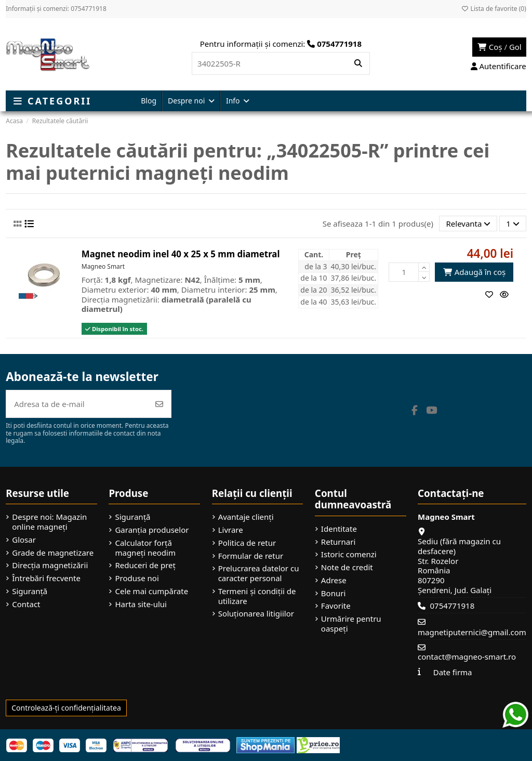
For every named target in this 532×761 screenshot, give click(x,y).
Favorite (336, 606)
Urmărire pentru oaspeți (351, 624)
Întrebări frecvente (46, 578)
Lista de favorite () (493, 9)
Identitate (339, 529)
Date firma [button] (453, 672)
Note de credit (347, 567)
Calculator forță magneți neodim (145, 548)
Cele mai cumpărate (151, 591)
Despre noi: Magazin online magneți (49, 522)
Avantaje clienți (246, 517)
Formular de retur (251, 556)
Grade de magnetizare (53, 553)
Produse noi (137, 578)
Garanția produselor (152, 530)
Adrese (334, 580)
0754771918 (452, 606)
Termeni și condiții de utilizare (257, 596)
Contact (26, 604)
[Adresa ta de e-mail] (77, 404)
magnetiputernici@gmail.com (472, 632)
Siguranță (30, 591)
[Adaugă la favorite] (493, 294)
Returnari (338, 542)
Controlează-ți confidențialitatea (66, 708)
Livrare (231, 530)
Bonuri (333, 593)
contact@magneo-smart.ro (467, 657)
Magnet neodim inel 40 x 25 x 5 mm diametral (181, 254)
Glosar (24, 540)
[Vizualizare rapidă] (507, 294)
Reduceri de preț (145, 565)
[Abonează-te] (159, 404)
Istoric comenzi (349, 554)
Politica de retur (247, 543)
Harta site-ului (141, 604)
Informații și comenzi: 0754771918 (56, 9)
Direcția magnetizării (50, 565)
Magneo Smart (103, 266)
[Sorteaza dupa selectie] (468, 224)
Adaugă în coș (474, 272)
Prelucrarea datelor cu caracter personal (259, 573)
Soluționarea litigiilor (256, 614)
